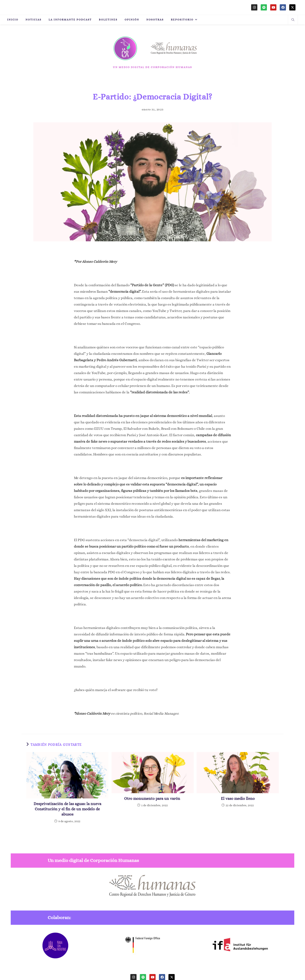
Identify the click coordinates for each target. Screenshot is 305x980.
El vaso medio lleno (238, 799)
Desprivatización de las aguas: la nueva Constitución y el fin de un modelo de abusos (67, 809)
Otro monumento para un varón (153, 799)
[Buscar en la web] (293, 20)
